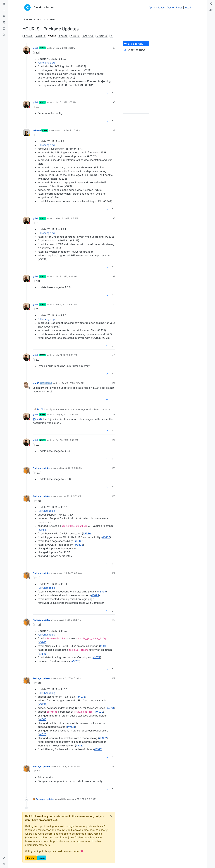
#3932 (103, 738)
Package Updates (42, 468)
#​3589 (87, 533)
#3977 (98, 749)
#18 (113, 620)
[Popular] (4, 22)
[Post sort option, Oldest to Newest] (136, 50)
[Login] (211, 4)
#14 (113, 440)
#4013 (110, 708)
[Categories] (4, 4)
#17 (114, 573)
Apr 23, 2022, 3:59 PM (69, 130)
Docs (179, 7)
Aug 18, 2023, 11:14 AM (67, 414)
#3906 (43, 642)
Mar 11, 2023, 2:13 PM (66, 355)
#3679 (96, 657)
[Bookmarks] (4, 29)
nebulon (37, 130)
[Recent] (4, 10)
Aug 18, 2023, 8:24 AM (73, 383)
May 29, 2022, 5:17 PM (67, 218)
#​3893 (102, 592)
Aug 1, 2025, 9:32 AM (71, 620)
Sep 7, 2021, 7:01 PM (66, 48)
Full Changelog (46, 511)
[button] (4, 858)
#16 (113, 496)
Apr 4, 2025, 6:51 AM (71, 496)
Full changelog (46, 63)
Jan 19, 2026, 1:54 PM (71, 766)
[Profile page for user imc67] (26, 385)
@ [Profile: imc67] (37, 419)
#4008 (71, 727)
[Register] (211, 10)
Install (188, 7)
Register (31, 858)
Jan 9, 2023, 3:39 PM (66, 276)
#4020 (99, 712)
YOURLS (52, 36)
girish (36, 48)
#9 (114, 276)
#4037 (80, 746)
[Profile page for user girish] (26, 50)
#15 (113, 468)
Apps (152, 7)
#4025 (43, 734)
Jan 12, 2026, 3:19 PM (71, 678)
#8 (114, 218)
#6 (114, 102)
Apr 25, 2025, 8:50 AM (71, 573)
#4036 (81, 697)
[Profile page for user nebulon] (26, 132)
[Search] (4, 35)
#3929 (75, 661)
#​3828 (79, 545)
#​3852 (106, 537)
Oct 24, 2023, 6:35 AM (67, 440)
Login (42, 858)
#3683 (43, 654)
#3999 (43, 704)
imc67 (36, 383)
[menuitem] (211, 4)
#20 (113, 766)
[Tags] (4, 16)
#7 (114, 130)
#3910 (104, 646)
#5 (114, 48)
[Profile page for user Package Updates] (26, 470)
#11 (114, 355)
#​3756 (42, 530)
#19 (113, 678)
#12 (113, 383)
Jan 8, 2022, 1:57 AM (66, 102)
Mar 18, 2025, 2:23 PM (71, 468)
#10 (113, 304)
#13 (113, 414)
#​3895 (95, 595)
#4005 (43, 719)
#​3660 (78, 541)
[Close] (111, 816)
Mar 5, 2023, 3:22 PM (66, 304)
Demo (170, 7)
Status (161, 7)
